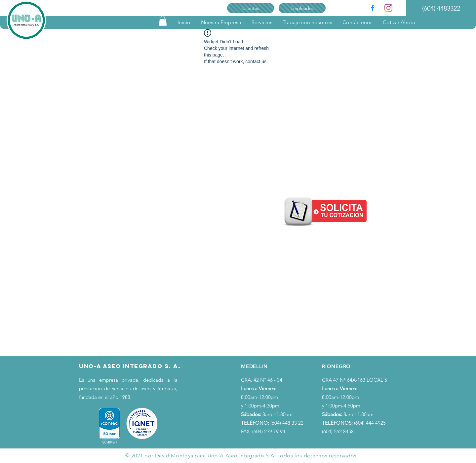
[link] (163, 21)
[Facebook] (373, 8)
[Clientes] (251, 8)
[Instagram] (388, 8)
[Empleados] (302, 8)
